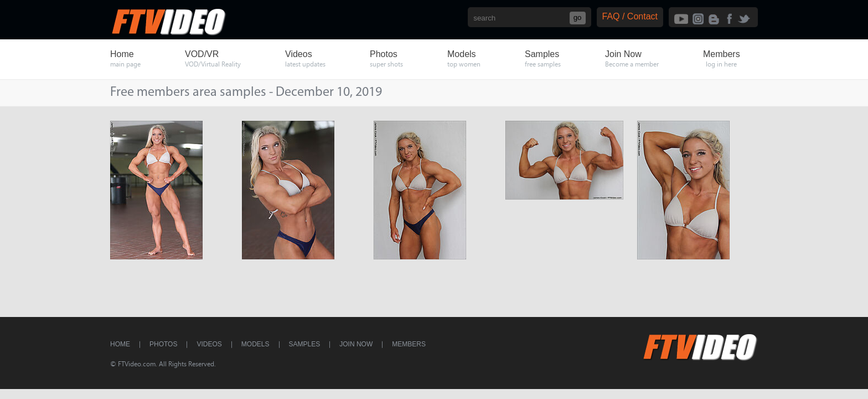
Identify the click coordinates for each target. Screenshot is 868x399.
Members (409, 344)
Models (255, 344)
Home (120, 344)
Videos (209, 344)
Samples (305, 344)
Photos (163, 344)
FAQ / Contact (630, 16)
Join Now (356, 344)
